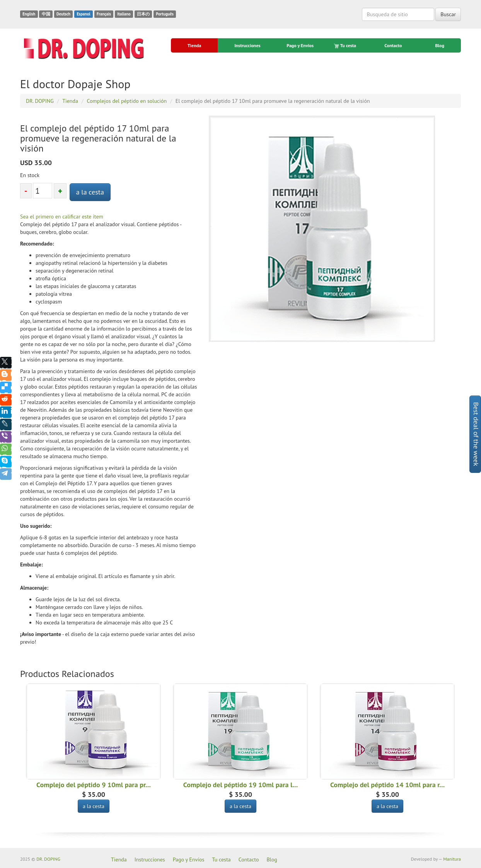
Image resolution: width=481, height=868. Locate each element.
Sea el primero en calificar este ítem (62, 217)
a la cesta (90, 192)
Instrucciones (247, 45)
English (29, 14)
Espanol (83, 14)
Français (104, 14)
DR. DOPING (48, 859)
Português (165, 14)
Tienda (194, 45)
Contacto (393, 45)
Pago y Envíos (300, 45)
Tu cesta (345, 46)
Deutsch (63, 14)
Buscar (448, 14)
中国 (46, 14)
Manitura (452, 859)
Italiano (124, 14)
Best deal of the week (476, 434)
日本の (143, 14)
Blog (440, 45)
